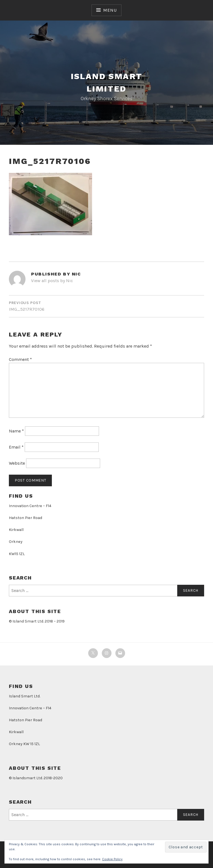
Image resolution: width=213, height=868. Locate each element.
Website (17, 463)
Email (16, 447)
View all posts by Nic (52, 281)
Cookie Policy (112, 859)
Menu (110, 10)
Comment (20, 359)
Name (16, 431)
